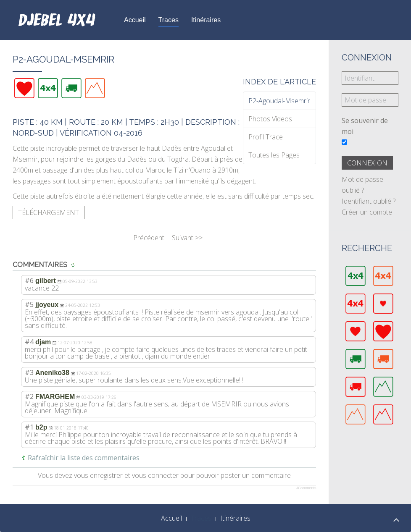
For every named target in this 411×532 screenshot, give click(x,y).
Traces (169, 20)
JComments (306, 488)
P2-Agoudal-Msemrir (279, 101)
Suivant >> (187, 238)
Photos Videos (270, 119)
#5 (29, 304)
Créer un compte (367, 212)
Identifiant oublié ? (369, 201)
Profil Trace (266, 137)
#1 (29, 427)
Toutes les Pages (274, 155)
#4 (29, 342)
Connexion (367, 163)
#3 (29, 372)
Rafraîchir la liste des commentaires (84, 458)
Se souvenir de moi (365, 126)
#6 (29, 280)
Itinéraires (206, 20)
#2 (29, 396)
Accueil (135, 20)
